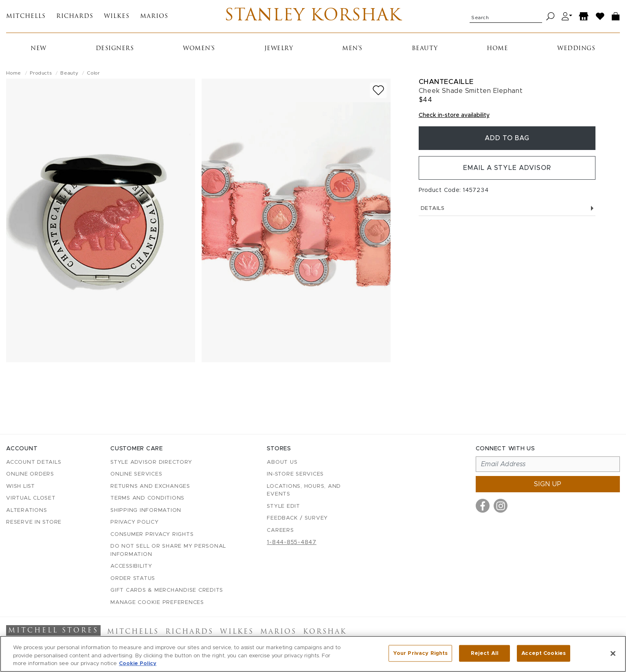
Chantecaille (446, 82)
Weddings (576, 49)
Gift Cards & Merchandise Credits (167, 590)
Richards (75, 17)
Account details (34, 462)
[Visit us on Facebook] (483, 506)
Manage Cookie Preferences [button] (157, 603)
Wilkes (117, 17)
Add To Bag (507, 138)
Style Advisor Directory (151, 462)
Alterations (26, 510)
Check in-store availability (454, 115)
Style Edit (283, 506)
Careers (280, 530)
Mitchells (26, 17)
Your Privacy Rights (420, 653)
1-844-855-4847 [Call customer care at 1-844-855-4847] (292, 542)
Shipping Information (146, 510)
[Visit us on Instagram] (501, 506)
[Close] (613, 653)
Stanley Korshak (313, 16)
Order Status (133, 578)
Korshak (325, 632)
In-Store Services (295, 474)
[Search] (550, 17)
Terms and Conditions (147, 498)
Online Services (136, 474)
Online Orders (30, 474)
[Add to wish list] (378, 90)
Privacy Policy (135, 522)
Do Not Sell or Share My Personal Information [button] (168, 550)
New (38, 49)
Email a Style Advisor (507, 168)
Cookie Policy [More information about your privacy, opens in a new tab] (138, 664)
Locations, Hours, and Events (304, 490)
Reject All (485, 653)
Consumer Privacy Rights (152, 534)
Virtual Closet (31, 498)
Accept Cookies (544, 653)
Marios (154, 17)
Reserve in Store (34, 522)
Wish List (21, 486)
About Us (282, 462)
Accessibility (131, 566)
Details (507, 208)
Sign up (548, 484)
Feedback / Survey (297, 518)
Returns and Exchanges (150, 486)
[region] (313, 654)
